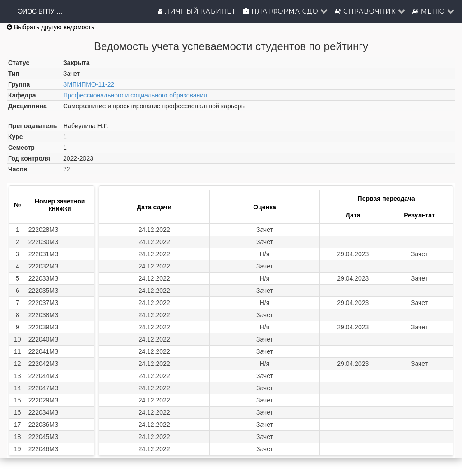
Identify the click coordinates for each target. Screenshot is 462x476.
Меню (434, 11)
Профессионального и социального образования (135, 95)
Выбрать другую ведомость (51, 27)
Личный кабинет (197, 11)
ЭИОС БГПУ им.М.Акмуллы (41, 11)
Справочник (370, 11)
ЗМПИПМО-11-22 (89, 84)
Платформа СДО (286, 11)
